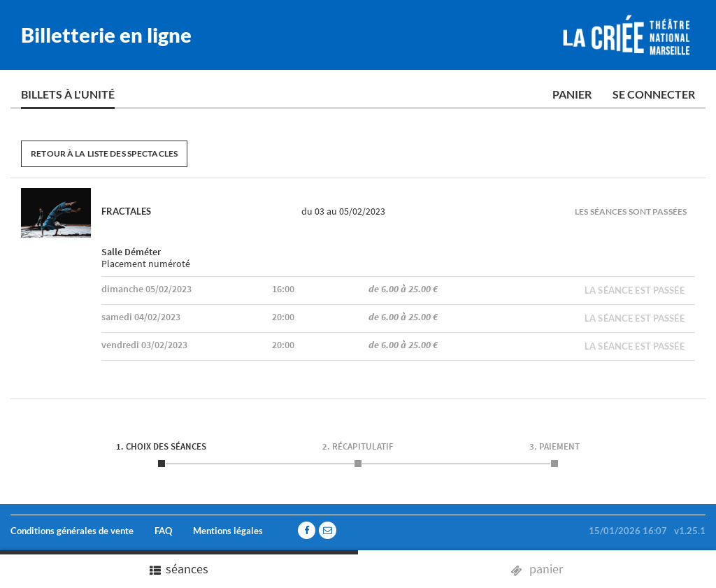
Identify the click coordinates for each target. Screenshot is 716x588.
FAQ (163, 531)
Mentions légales (228, 531)
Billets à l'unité (68, 94)
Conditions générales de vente (72, 531)
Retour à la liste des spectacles (104, 153)
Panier (572, 94)
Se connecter (654, 94)
